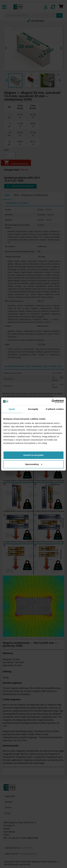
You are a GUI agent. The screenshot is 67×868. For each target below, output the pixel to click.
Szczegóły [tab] (33, 409)
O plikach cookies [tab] (55, 409)
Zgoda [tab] (12, 409)
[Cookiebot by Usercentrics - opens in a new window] (52, 401)
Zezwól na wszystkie (33, 455)
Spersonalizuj (34, 464)
